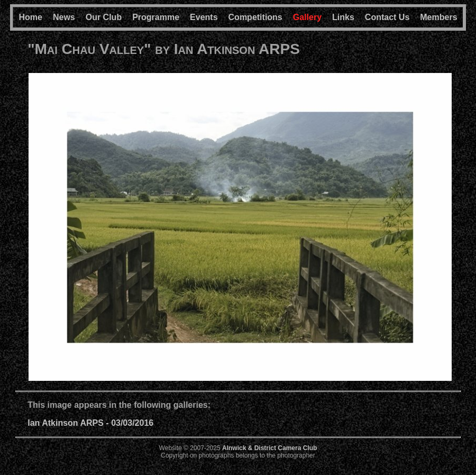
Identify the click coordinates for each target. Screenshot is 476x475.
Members (438, 17)
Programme (156, 17)
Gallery (307, 17)
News (64, 17)
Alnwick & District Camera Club (269, 448)
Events (204, 17)
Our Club (104, 17)
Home (30, 17)
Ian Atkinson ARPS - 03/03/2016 (90, 423)
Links (343, 17)
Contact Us (387, 17)
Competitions (255, 17)
